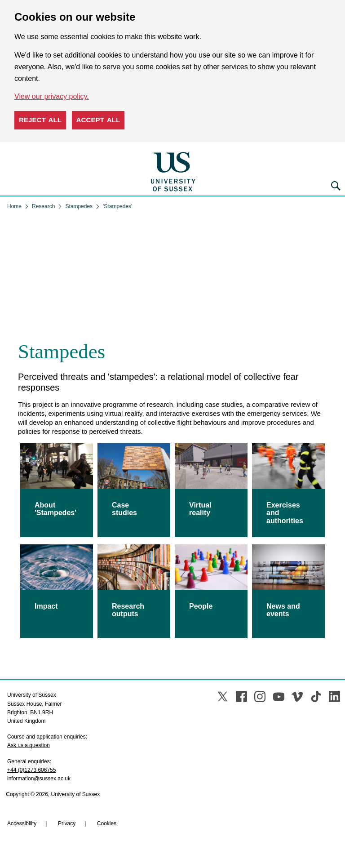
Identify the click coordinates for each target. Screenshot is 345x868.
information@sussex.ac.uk (39, 779)
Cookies (107, 823)
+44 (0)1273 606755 (31, 770)
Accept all (98, 120)
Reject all (40, 120)
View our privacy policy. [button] (52, 96)
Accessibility (22, 823)
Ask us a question (29, 745)
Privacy (67, 823)
